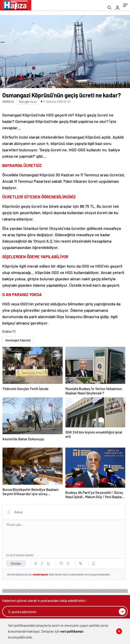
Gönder (16, 563)
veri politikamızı (72, 631)
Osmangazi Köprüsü (18, 340)
